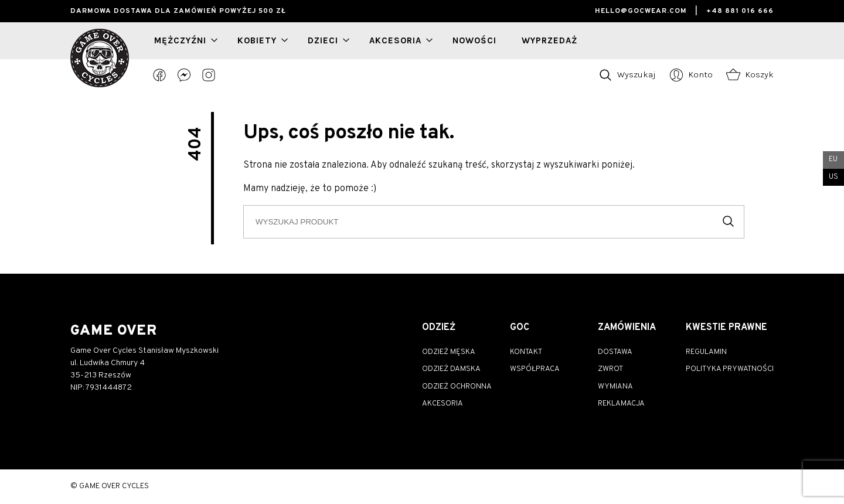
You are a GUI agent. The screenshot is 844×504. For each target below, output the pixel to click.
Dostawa (615, 352)
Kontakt (526, 352)
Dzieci (323, 40)
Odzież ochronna (457, 387)
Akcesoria (395, 40)
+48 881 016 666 (740, 11)
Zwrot (610, 369)
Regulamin (706, 352)
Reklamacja (621, 404)
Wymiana (615, 387)
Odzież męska (449, 352)
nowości (474, 40)
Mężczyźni (180, 40)
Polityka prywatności (730, 369)
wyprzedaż (549, 40)
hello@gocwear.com (641, 11)
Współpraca (535, 369)
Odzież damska (451, 369)
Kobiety (257, 40)
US (833, 177)
